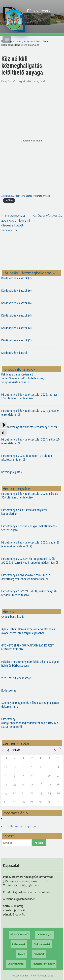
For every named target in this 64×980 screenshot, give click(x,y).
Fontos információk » (20, 369)
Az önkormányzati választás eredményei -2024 (29, 427)
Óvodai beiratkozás (13, 617)
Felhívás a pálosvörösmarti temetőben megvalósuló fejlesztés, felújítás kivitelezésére (23, 378)
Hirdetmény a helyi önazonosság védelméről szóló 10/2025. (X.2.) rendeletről (30, 723)
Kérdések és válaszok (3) (17, 328)
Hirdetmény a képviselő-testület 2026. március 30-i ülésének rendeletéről (30, 496)
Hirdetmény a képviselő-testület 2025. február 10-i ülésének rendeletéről (29, 397)
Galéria (22, 954)
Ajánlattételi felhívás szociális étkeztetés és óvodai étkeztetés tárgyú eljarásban (28, 631)
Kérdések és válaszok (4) (17, 315)
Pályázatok (39, 954)
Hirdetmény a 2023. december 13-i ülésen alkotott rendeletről (16, 223)
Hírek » (8, 612)
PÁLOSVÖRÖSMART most (32, 254)
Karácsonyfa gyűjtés (47, 218)
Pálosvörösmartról (20, 935)
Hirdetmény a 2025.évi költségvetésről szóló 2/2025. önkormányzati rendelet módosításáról (30, 561)
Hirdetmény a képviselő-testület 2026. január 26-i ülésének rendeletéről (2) (31, 544)
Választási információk (44, 964)
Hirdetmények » (16, 489)
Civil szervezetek (42, 944)
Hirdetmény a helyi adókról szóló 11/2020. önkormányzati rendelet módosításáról (27, 577)
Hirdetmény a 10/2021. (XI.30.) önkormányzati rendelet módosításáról (29, 593)
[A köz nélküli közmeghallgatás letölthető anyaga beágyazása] (32, 141)
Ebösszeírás (9, 690)
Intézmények (19, 944)
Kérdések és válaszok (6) (17, 291)
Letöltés (9, 200)
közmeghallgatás (24, 41)
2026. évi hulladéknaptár (16, 678)
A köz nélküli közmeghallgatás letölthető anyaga (26, 196)
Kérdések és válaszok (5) (17, 303)
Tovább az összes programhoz (24, 826)
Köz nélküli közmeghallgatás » (28, 273)
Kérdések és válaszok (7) (17, 278)
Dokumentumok (16, 964)
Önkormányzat (45, 935)
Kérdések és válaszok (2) (17, 340)
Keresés (39, 843)
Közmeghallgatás (12, 472)
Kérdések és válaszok (14, 353)
